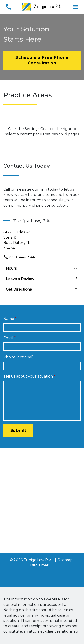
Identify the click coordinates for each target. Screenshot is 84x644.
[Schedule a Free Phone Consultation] (42, 60)
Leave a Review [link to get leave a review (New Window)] (42, 279)
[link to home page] (42, 7)
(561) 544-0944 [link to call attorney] (19, 257)
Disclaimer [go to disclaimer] (39, 565)
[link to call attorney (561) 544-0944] (9, 7)
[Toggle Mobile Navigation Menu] (75, 7)
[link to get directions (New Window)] (42, 240)
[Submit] (18, 431)
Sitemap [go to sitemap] (65, 560)
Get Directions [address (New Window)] (42, 289)
